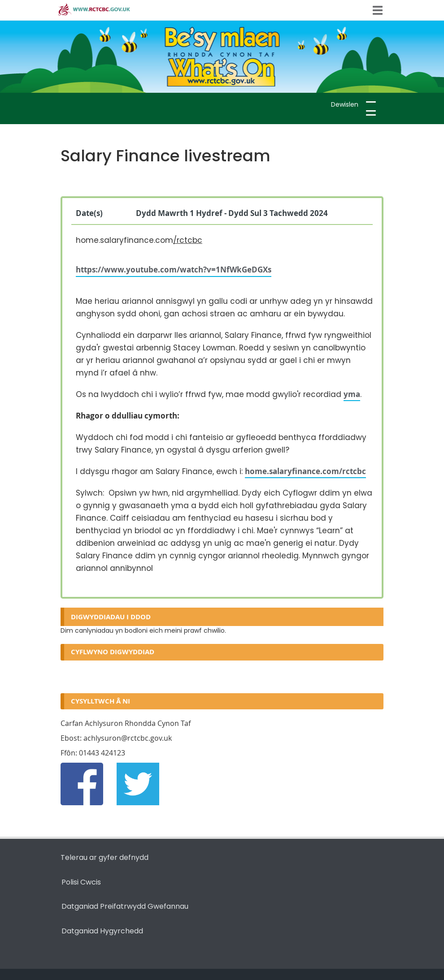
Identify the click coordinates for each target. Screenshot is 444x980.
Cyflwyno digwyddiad (113, 652)
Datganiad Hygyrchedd (102, 931)
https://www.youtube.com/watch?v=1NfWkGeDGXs (174, 270)
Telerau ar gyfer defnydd (104, 857)
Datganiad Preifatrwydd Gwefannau (125, 906)
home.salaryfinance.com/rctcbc (305, 471)
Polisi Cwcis (81, 882)
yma (352, 394)
